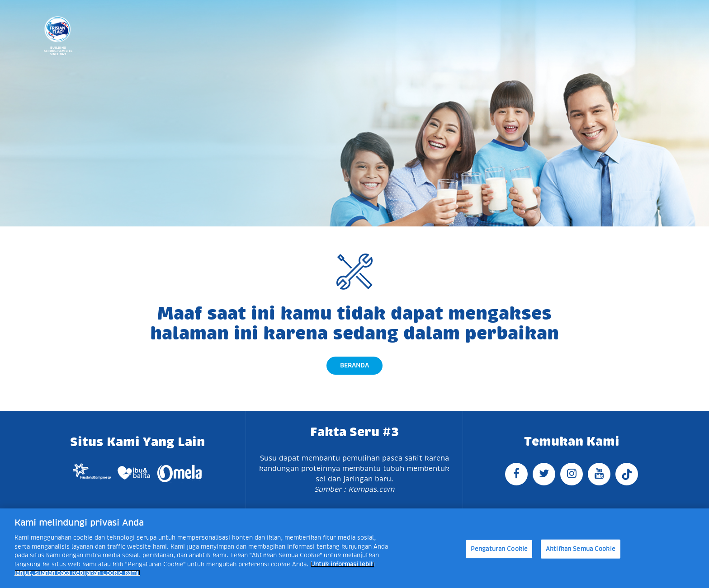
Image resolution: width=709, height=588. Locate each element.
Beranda (354, 365)
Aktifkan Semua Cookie (581, 549)
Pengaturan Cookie (499, 549)
